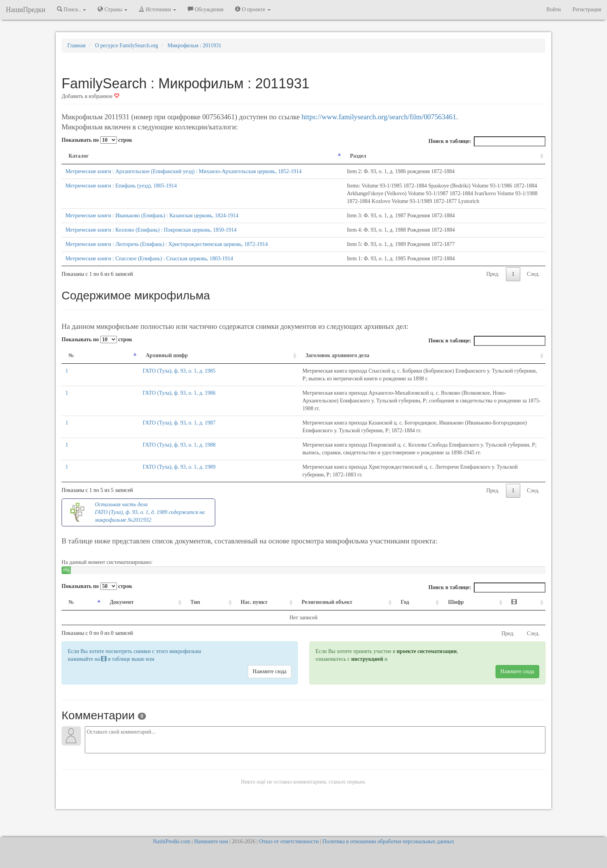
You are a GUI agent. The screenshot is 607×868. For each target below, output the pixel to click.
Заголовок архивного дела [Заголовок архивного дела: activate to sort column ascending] (193, 386)
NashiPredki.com (172, 841)
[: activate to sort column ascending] (527, 626)
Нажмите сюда (270, 695)
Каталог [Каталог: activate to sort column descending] (79, 156)
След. (533, 305)
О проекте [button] (253, 9)
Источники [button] (158, 9)
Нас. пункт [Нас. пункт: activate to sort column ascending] (234, 625)
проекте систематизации (427, 675)
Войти (553, 9)
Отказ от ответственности (289, 841)
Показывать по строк (97, 140)
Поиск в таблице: (487, 141)
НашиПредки (26, 10)
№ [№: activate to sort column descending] (71, 386)
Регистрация (587, 9)
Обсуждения (206, 9)
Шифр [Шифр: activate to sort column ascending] (468, 625)
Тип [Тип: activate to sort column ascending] (181, 625)
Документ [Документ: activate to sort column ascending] (117, 625)
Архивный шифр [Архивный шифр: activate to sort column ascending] (109, 386)
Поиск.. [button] (72, 9)
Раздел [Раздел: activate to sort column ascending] (237, 156)
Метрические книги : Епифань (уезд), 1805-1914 (121, 193)
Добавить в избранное (90, 96)
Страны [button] (112, 9)
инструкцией (367, 682)
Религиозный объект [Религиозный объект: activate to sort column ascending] (322, 625)
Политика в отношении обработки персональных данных (388, 841)
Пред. (493, 305)
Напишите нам (211, 841)
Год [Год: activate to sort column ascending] (423, 625)
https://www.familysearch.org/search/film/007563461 (379, 117)
